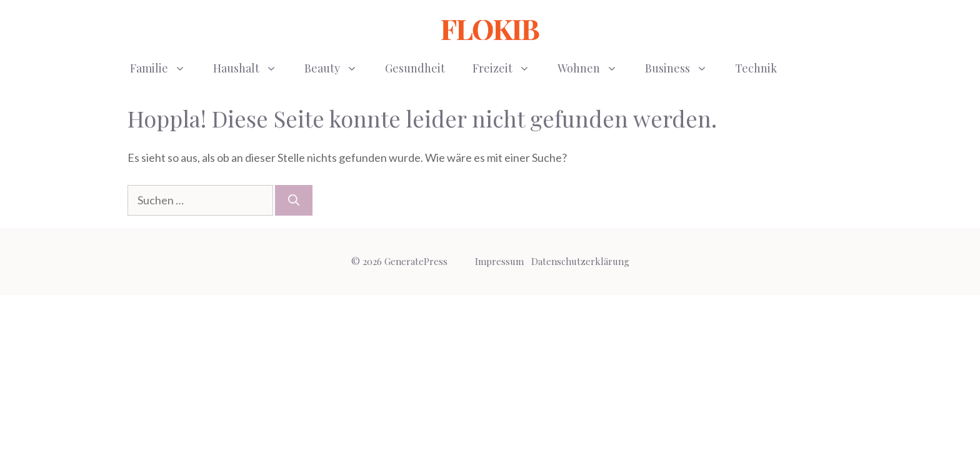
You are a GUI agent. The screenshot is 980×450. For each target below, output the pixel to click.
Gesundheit (415, 68)
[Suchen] (294, 200)
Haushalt (252, 68)
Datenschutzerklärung (580, 261)
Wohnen (594, 68)
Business (683, 68)
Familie (165, 68)
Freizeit (508, 68)
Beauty (338, 68)
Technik (756, 68)
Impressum (499, 261)
